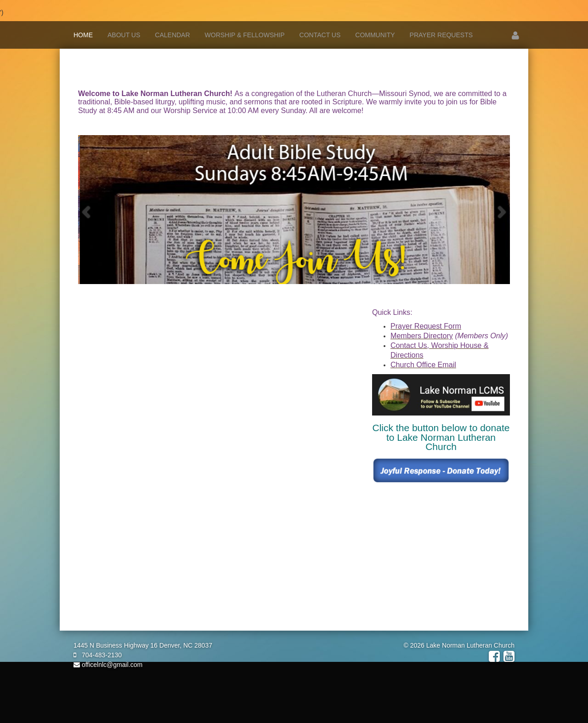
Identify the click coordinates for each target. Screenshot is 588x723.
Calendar (172, 35)
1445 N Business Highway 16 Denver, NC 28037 (143, 645)
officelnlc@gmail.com (108, 665)
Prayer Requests (441, 35)
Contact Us (320, 35)
